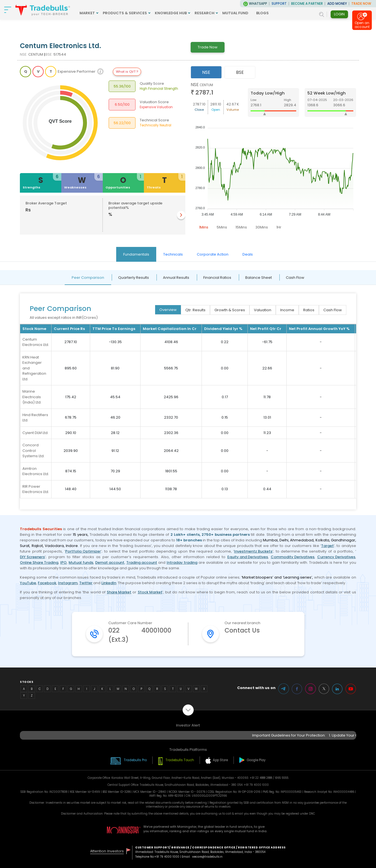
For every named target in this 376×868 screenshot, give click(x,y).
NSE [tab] (206, 72)
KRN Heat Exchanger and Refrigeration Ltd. (34, 368)
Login (339, 14)
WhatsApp (258, 4)
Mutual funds (81, 562)
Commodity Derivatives (293, 557)
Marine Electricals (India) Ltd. (32, 397)
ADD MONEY (337, 4)
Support (279, 4)
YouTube (28, 583)
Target (327, 546)
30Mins (262, 227)
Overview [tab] (168, 310)
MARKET (87, 13)
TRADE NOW (361, 4)
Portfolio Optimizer (83, 551)
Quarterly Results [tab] (134, 278)
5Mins (222, 227)
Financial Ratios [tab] (217, 278)
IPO (63, 562)
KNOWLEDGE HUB (171, 13)
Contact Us (242, 630)
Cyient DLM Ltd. (35, 433)
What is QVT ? (127, 72)
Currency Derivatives (336, 557)
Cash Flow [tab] (295, 278)
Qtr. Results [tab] (195, 310)
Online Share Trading (39, 562)
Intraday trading (182, 562)
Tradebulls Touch (180, 760)
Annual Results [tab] (176, 278)
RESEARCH (205, 13)
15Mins (241, 227)
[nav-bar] (8, 10)
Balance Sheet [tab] (259, 278)
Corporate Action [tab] (213, 254)
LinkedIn (109, 583)
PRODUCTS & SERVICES (125, 13)
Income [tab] (287, 310)
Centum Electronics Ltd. (36, 342)
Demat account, (110, 562)
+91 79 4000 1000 (167, 857)
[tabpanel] (273, 157)
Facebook (47, 583)
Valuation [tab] (263, 310)
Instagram (68, 583)
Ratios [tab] (309, 310)
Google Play (256, 760)
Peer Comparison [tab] (88, 278)
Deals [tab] (248, 254)
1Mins (204, 227)
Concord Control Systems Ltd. (33, 450)
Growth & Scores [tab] (230, 310)
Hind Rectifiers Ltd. (35, 418)
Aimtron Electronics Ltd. (36, 471)
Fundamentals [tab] (136, 254)
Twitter (86, 583)
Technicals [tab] (173, 254)
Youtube (351, 689)
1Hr (279, 227)
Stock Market (150, 592)
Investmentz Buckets (253, 551)
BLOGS (262, 13)
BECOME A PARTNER (307, 4)
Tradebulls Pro (135, 760)
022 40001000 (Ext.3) (140, 635)
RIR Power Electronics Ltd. (36, 489)
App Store (220, 760)
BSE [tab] (240, 72)
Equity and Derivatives (248, 557)
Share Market (119, 592)
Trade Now (208, 47)
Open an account (362, 26)
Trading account (142, 562)
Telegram (284, 689)
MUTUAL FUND (235, 13)
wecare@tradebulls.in (207, 857)
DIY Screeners (32, 557)
